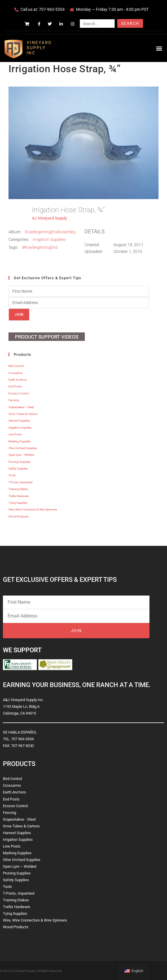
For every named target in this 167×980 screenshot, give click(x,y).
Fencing (14, 400)
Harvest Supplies (19, 421)
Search (130, 23)
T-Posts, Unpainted (20, 482)
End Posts (15, 386)
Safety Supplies (18, 469)
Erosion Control (19, 393)
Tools (12, 475)
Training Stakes (18, 489)
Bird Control (16, 366)
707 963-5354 (22, 739)
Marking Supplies (20, 441)
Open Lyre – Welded (21, 455)
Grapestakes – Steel (21, 407)
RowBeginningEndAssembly (50, 232)
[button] (159, 48)
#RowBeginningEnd (40, 247)
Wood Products (19, 516)
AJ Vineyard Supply (49, 218)
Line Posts (15, 434)
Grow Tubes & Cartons (23, 414)
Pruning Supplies (19, 462)
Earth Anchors (18, 380)
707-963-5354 (52, 9)
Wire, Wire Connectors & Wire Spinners (33, 509)
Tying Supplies (18, 503)
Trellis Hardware (19, 496)
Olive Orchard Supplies (23, 448)
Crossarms (16, 373)
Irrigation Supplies (49, 239)
